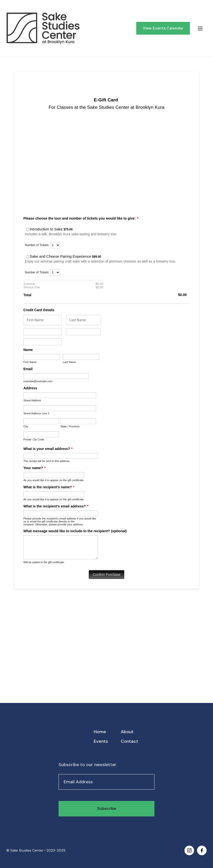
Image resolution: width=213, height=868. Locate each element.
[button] (200, 28)
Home (100, 732)
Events (101, 741)
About (127, 732)
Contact (129, 741)
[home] (69, 28)
